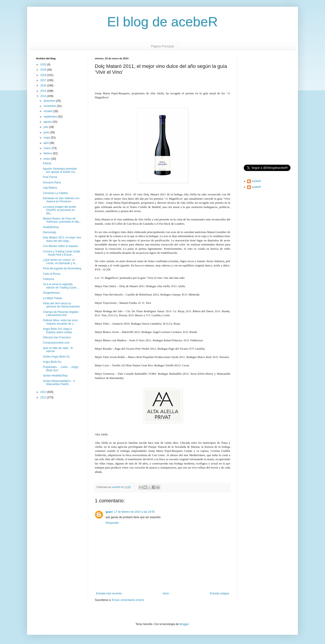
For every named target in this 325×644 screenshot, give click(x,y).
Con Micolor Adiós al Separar (60, 246)
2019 (44, 70)
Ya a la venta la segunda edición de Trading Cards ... (61, 286)
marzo (48, 148)
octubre (48, 111)
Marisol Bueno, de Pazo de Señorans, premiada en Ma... (62, 220)
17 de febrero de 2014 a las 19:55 (134, 512)
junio (47, 132)
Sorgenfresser (51, 293)
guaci (109, 512)
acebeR (256, 181)
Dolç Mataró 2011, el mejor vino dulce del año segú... (62, 239)
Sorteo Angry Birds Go (56, 357)
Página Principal (162, 46)
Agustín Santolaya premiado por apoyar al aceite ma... (60, 170)
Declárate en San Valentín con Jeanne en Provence (61, 200)
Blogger (184, 624)
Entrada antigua (219, 593)
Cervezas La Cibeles (55, 193)
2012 (44, 397)
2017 (44, 80)
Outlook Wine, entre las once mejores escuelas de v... (60, 322)
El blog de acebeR (162, 22)
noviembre (50, 106)
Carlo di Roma (52, 274)
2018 (44, 75)
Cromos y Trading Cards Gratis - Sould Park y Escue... (62, 253)
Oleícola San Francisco (57, 337)
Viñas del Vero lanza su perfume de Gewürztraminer (61, 305)
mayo (47, 138)
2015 (44, 91)
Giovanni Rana (52, 182)
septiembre (51, 117)
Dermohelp (50, 232)
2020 (44, 65)
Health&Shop (51, 227)
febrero (48, 153)
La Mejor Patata (52, 298)
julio (46, 127)
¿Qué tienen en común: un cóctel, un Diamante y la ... (60, 261)
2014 (44, 96)
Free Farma (50, 177)
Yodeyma (49, 279)
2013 (44, 392)
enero (47, 159)
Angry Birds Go (52, 362)
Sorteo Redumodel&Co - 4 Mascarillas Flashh (59, 383)
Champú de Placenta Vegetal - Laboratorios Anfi (61, 314)
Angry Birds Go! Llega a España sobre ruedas (57, 330)
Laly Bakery (50, 188)
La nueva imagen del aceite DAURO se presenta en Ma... (59, 210)
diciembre (50, 101)
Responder (112, 523)
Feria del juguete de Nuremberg (62, 268)
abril (46, 143)
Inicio (166, 593)
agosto (48, 122)
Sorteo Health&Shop (55, 376)
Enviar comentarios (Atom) (128, 600)
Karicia (47, 163)
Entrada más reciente (109, 593)
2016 (44, 85)
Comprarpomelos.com (56, 343)
